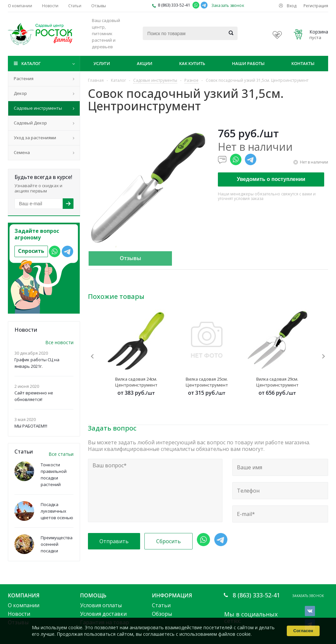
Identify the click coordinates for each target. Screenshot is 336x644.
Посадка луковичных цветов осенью (57, 511)
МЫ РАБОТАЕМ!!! (31, 426)
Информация (172, 595)
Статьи (161, 605)
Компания (24, 595)
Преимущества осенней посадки (57, 544)
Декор (20, 93)
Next (323, 356)
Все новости (59, 342)
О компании (24, 605)
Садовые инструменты (38, 108)
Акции (145, 63)
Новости (19, 614)
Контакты (303, 63)
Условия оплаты (101, 605)
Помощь (93, 595)
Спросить (31, 251)
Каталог (31, 63)
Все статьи (61, 454)
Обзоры (162, 614)
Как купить (192, 63)
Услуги (102, 63)
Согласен (303, 631)
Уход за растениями (35, 138)
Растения (24, 78)
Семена (22, 152)
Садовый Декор (30, 123)
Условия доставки (103, 614)
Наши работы (248, 63)
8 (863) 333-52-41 (174, 5)
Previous (93, 356)
